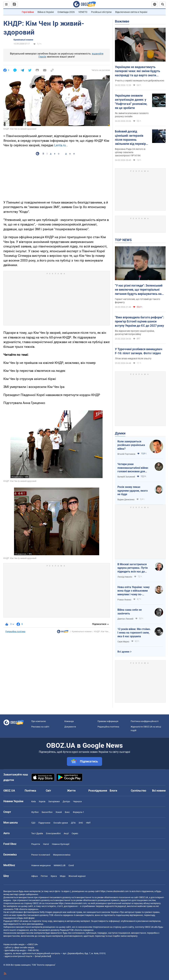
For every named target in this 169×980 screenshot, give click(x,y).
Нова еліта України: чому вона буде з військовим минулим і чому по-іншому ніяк (134, 591)
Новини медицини (41, 865)
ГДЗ (33, 823)
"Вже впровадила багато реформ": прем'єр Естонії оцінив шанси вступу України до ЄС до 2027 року (139, 321)
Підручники (44, 823)
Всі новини (159, 791)
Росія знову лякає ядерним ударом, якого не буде (133, 491)
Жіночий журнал (77, 876)
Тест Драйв (37, 833)
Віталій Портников (126, 454)
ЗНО (81, 823)
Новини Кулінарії (61, 844)
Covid (71, 865)
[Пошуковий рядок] (163, 4)
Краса (54, 876)
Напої (46, 844)
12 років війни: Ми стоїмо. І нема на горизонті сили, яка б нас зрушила (134, 633)
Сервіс (75, 833)
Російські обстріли (101, 12)
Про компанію (39, 721)
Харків (42, 801)
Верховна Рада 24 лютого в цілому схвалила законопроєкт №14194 (130, 152)
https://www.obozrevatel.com (115, 891)
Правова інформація (108, 721)
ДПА (73, 823)
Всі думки (123, 652)
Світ (48, 791)
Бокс (67, 812)
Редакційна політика (15, 632)
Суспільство (138, 791)
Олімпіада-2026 (66, 12)
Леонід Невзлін (125, 577)
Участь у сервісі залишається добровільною (140, 81)
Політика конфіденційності (145, 721)
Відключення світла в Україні (131, 12)
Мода (63, 876)
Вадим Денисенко (126, 500)
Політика (30, 791)
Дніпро (66, 801)
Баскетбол (47, 812)
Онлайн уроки (61, 823)
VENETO (83, 12)
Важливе (122, 21)
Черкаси (77, 801)
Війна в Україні (46, 12)
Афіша (34, 876)
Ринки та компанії (41, 855)
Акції (66, 833)
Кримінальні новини (23, 40)
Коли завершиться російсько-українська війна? (131, 445)
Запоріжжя (54, 801)
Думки (120, 433)
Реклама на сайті (40, 727)
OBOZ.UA (144, 897)
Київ (33, 801)
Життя (71, 791)
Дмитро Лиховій (125, 619)
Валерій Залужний (126, 477)
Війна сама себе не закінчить (130, 612)
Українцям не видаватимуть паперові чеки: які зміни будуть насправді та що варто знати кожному (137, 71)
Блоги (113, 791)
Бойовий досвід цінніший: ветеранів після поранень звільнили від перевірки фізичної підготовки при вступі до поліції (132, 138)
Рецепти (36, 844)
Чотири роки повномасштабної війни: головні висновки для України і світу (133, 468)
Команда (69, 721)
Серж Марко (123, 642)
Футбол (35, 812)
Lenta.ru (60, 145)
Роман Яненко (124, 600)
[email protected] (43, 956)
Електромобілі (53, 833)
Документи (70, 727)
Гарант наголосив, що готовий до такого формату (137, 301)
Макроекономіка (62, 855)
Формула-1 (78, 812)
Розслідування (98, 791)
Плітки (44, 876)
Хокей (59, 812)
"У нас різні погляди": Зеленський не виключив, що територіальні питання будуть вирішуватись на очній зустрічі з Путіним (139, 290)
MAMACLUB (60, 865)
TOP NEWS (123, 240)
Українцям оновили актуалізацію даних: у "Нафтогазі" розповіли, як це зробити (131, 102)
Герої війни (28, 12)
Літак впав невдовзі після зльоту (133, 358)
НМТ (88, 823)
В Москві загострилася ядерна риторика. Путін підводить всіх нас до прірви (133, 568)
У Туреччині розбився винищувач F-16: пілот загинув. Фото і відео (139, 351)
